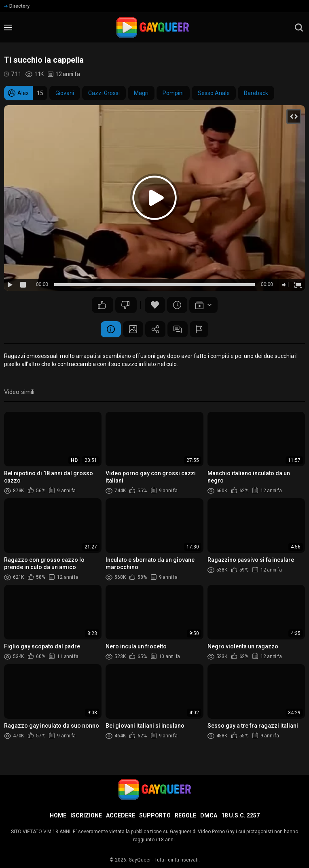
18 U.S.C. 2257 (240, 815)
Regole (185, 815)
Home (58, 815)
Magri (141, 93)
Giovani (65, 93)
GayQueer (140, 860)
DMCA (209, 815)
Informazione (111, 329)
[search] (299, 28)
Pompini (173, 93)
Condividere (155, 329)
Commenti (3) (178, 329)
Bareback (256, 93)
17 (102, 305)
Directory (17, 6)
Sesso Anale (214, 93)
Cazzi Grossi (104, 93)
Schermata (133, 329)
